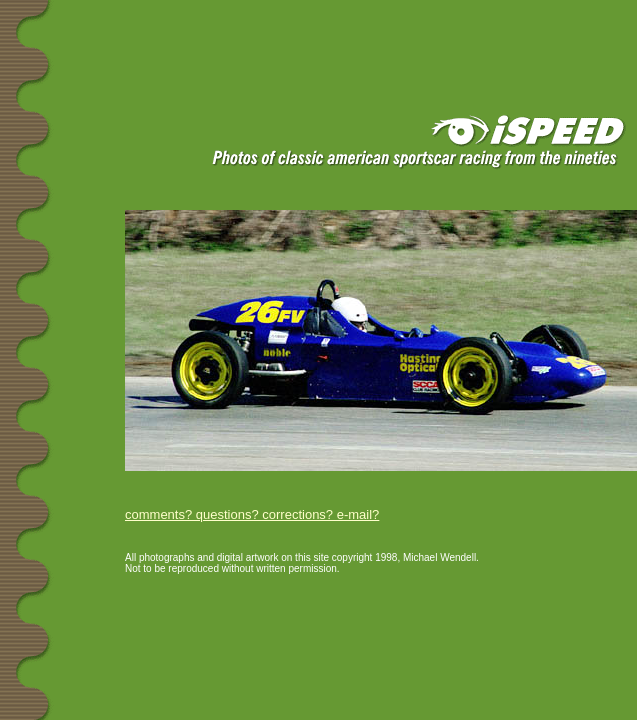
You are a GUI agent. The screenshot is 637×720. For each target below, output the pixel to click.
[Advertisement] (239, 32)
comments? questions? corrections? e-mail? (252, 514)
